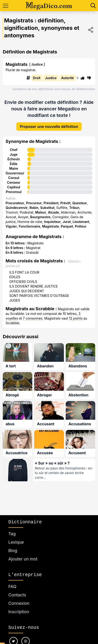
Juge (14, 154)
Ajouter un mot (23, 559)
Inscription (19, 612)
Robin (34, 208)
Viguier (11, 226)
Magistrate (51, 226)
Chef (14, 150)
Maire (14, 168)
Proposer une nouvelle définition (49, 127)
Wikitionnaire (86, 89)
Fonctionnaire (30, 226)
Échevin (14, 159)
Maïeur (41, 212)
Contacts (17, 595)
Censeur (14, 182)
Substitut (47, 208)
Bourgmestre (40, 217)
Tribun (74, 208)
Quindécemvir (17, 208)
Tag (12, 534)
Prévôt (65, 203)
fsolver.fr (12, 266)
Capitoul (14, 187)
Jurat (67, 222)
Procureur (34, 203)
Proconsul (14, 192)
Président (51, 203)
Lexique (16, 542)
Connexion (19, 603)
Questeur (80, 203)
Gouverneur (15, 173)
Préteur (81, 226)
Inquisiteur (52, 222)
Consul (14, 178)
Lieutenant (81, 222)
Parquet (67, 226)
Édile (14, 164)
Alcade (53, 212)
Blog (13, 551)
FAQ (12, 586)
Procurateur (15, 203)
